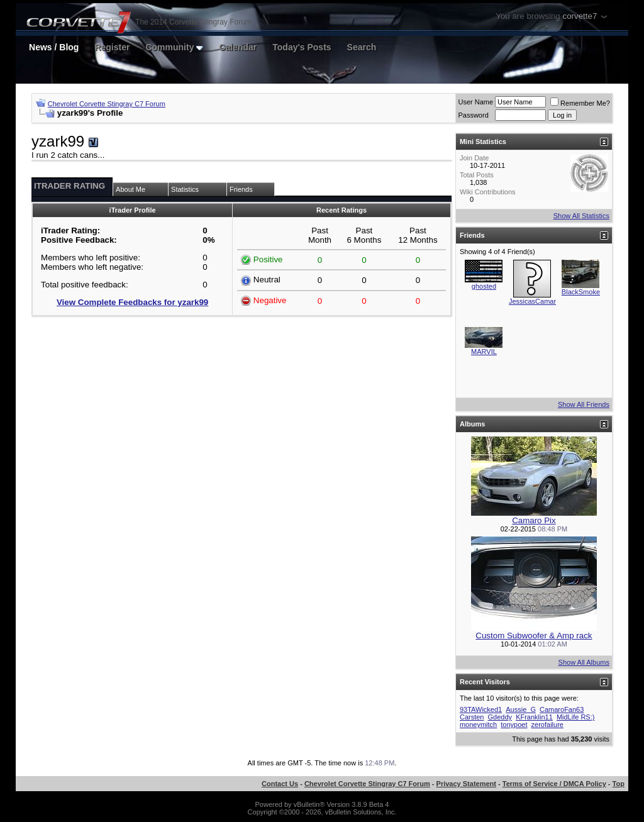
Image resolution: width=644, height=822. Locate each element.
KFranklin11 (534, 717)
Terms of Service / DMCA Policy (554, 784)
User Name (475, 102)
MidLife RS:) (576, 717)
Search (362, 47)
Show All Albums (584, 662)
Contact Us (280, 784)
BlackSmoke (581, 292)
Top (619, 784)
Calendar (238, 47)
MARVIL (484, 352)
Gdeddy (500, 717)
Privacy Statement (466, 784)
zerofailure (547, 725)
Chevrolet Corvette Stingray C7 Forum (107, 104)
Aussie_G (521, 709)
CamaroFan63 (562, 709)
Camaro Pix (534, 520)
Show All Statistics (581, 216)
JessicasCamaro (534, 301)
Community (174, 47)
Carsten (472, 717)
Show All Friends (584, 404)
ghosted (484, 286)
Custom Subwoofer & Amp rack (534, 636)
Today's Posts (302, 47)
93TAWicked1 (481, 709)
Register (112, 47)
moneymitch (478, 725)
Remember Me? (580, 103)
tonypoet (514, 725)
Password (473, 115)
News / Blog (54, 47)
